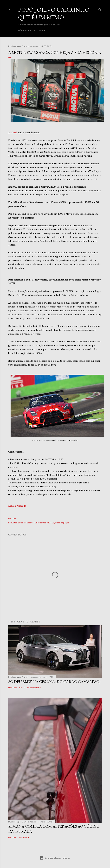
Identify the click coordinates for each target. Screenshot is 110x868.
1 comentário (25, 837)
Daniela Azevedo (17, 506)
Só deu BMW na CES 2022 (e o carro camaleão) (54, 682)
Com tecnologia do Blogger (55, 858)
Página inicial (28, 31)
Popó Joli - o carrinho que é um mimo (54, 13)
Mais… (43, 31)
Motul (14, 133)
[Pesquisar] (100, 9)
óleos (58, 523)
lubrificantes (40, 523)
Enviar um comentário (30, 688)
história (30, 523)
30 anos (22, 523)
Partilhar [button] (13, 518)
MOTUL (51, 523)
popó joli (65, 523)
